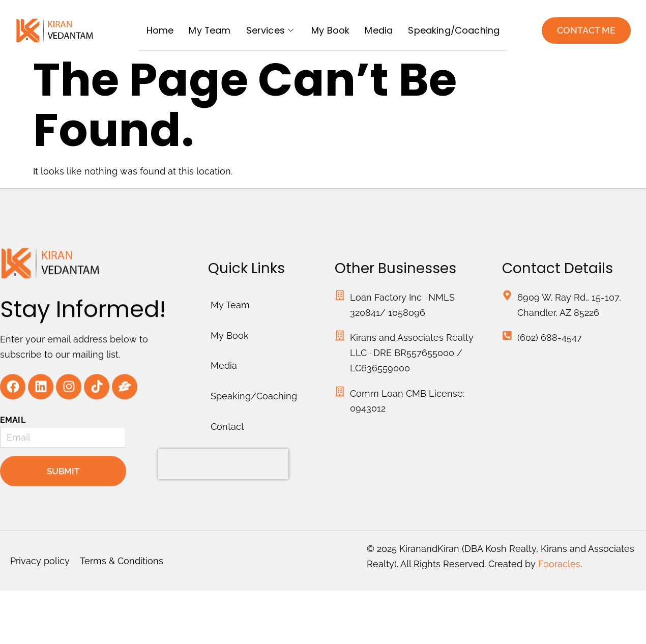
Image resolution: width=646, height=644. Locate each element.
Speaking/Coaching (454, 30)
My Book (330, 30)
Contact (227, 458)
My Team (209, 30)
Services (271, 30)
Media (379, 30)
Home (160, 30)
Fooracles (559, 565)
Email (13, 441)
